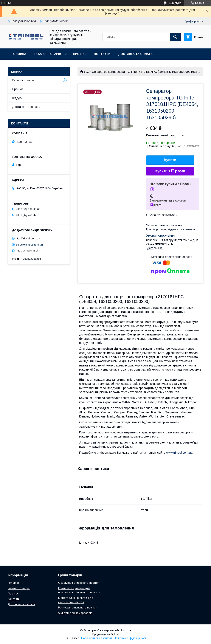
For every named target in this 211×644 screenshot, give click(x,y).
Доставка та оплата (135, 54)
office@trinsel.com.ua (29, 244)
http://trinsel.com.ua (28, 238)
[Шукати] (175, 37)
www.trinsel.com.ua (179, 453)
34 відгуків (175, 3)
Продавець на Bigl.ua (105, 634)
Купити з (170, 171)
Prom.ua (126, 630)
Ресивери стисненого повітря (78, 608)
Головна (19, 54)
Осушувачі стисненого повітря (79, 583)
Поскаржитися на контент (97, 638)
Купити (170, 160)
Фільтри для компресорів (75, 613)
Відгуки (17, 98)
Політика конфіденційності (130, 638)
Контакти (102, 54)
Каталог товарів (47, 54)
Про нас (80, 54)
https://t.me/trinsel (27, 251)
